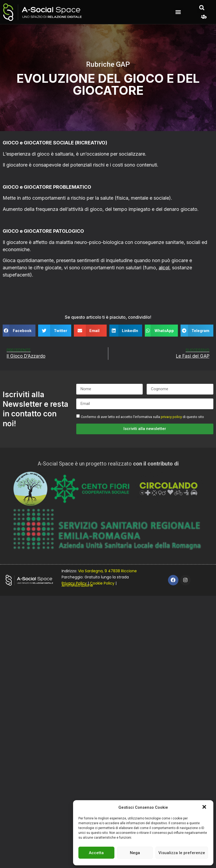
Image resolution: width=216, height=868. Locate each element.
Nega (135, 853)
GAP (123, 64)
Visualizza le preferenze (182, 853)
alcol (164, 268)
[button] (205, 807)
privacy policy (171, 417)
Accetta (96, 853)
